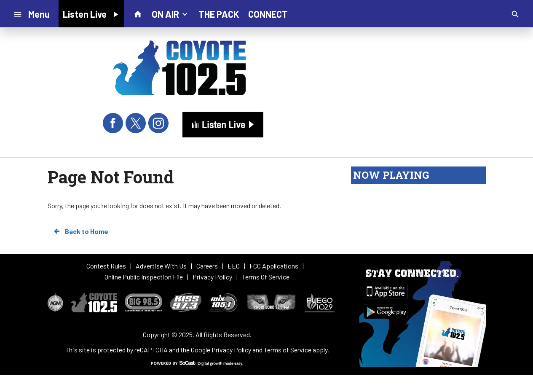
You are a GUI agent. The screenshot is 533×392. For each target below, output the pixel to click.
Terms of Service (288, 350)
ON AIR (170, 13)
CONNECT (268, 14)
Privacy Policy (231, 350)
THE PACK (219, 14)
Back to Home (80, 231)
